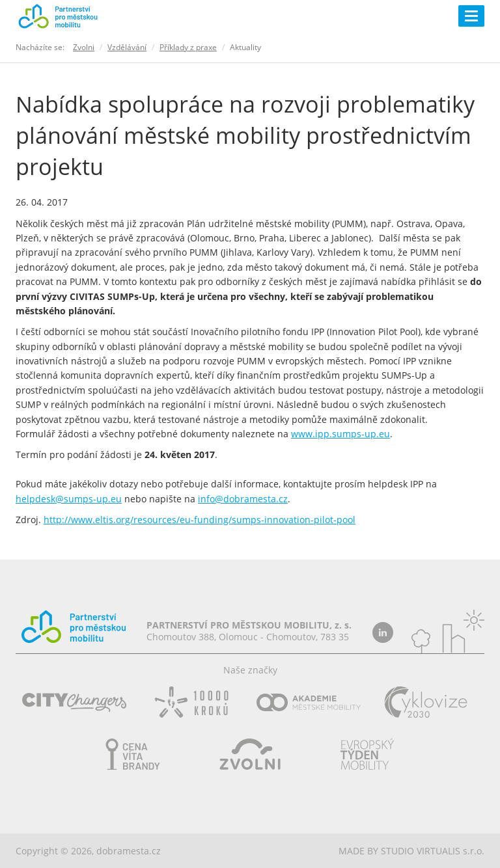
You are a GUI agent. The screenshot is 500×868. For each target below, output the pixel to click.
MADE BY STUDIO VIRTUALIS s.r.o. (411, 851)
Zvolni (84, 47)
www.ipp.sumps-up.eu (340, 434)
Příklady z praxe (188, 47)
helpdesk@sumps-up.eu (69, 499)
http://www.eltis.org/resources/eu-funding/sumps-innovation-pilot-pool (200, 520)
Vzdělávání (127, 47)
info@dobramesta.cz (243, 499)
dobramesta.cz (129, 851)
